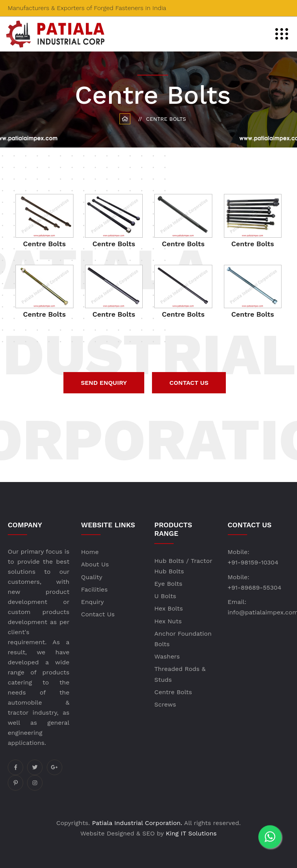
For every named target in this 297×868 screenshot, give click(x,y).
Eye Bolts (168, 584)
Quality (92, 577)
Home (90, 552)
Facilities (95, 589)
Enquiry (93, 602)
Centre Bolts (173, 692)
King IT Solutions (191, 833)
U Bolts (165, 596)
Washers (167, 656)
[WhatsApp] (270, 841)
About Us (95, 564)
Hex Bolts (169, 608)
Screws (165, 704)
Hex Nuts (168, 621)
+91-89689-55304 (255, 588)
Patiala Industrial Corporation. (137, 823)
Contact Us (98, 614)
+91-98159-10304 (253, 562)
